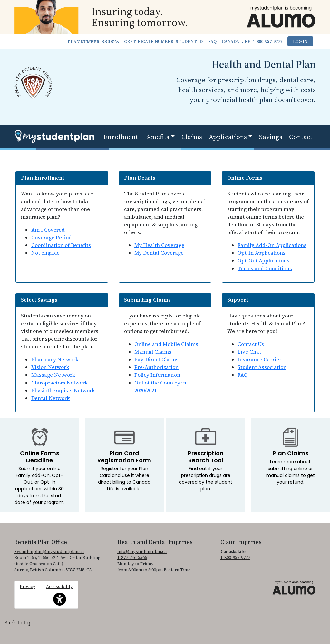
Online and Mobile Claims (166, 344)
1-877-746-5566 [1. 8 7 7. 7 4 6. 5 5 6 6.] (132, 558)
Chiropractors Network (60, 383)
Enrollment (121, 137)
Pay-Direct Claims (156, 359)
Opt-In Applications (262, 253)
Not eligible (45, 253)
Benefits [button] (157, 137)
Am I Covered (48, 230)
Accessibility (59, 595)
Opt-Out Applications (263, 260)
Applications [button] (228, 137)
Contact (301, 137)
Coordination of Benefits (61, 245)
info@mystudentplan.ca (142, 551)
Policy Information (157, 375)
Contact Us (251, 344)
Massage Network (53, 375)
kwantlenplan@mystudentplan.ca (49, 551)
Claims (192, 137)
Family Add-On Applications (272, 245)
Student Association (262, 367)
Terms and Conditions (265, 268)
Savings (271, 137)
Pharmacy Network (55, 359)
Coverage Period (52, 237)
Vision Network (50, 367)
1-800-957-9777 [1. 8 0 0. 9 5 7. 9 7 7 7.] (267, 41)
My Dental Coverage (159, 253)
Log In (300, 41)
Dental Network (51, 398)
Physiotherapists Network (63, 390)
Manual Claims (153, 352)
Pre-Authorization (156, 367)
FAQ (212, 41)
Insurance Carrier (259, 359)
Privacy (28, 587)
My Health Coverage (159, 245)
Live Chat (249, 352)
